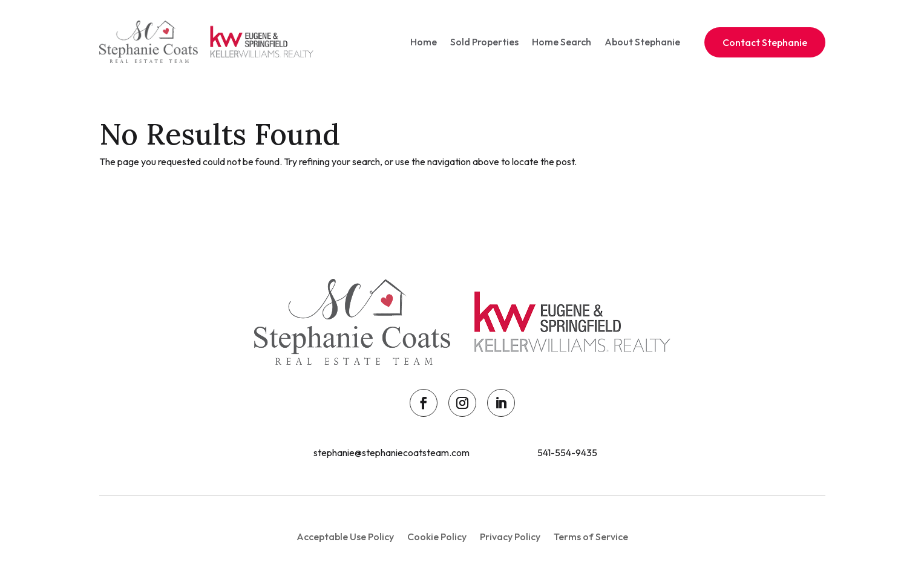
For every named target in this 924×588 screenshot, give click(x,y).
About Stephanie (642, 42)
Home (424, 42)
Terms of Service (591, 537)
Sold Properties (484, 42)
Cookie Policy (437, 537)
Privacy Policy (510, 537)
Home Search (562, 42)
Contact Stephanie (765, 42)
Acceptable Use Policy (345, 537)
